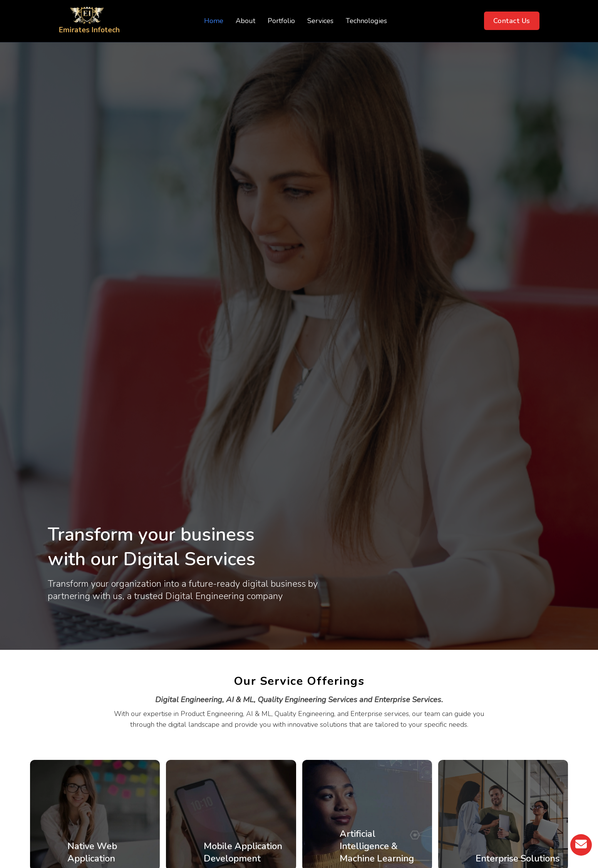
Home (214, 21)
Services (320, 21)
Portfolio (281, 21)
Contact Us (512, 21)
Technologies (366, 21)
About (245, 21)
